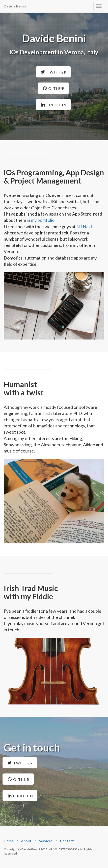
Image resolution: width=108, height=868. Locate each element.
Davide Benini (15, 6)
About (26, 841)
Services (46, 841)
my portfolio (43, 220)
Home (9, 841)
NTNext (84, 226)
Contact (67, 841)
